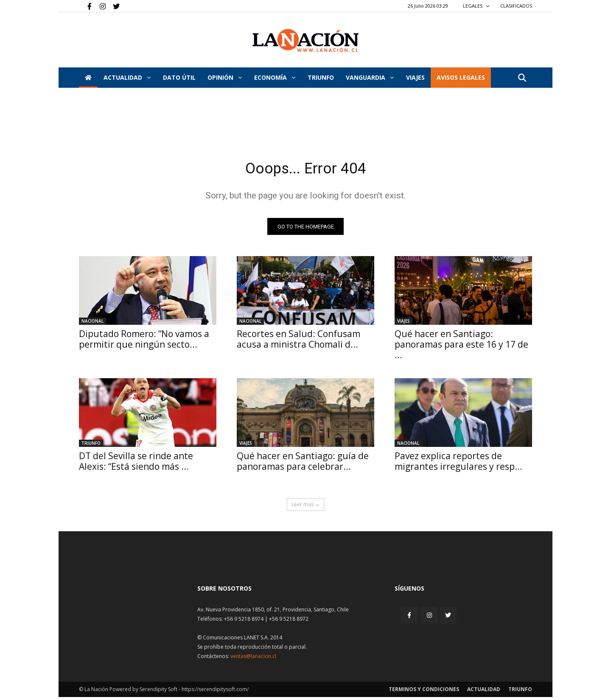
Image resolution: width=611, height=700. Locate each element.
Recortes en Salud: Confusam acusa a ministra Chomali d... (298, 342)
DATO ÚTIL (179, 77)
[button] (522, 78)
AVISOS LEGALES (461, 77)
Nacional (92, 324)
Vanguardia (370, 77)
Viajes (404, 324)
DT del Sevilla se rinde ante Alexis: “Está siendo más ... (136, 464)
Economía (275, 77)
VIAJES (415, 77)
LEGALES (476, 6)
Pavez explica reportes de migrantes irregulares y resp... (458, 464)
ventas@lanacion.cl (253, 659)
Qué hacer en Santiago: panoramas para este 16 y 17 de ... (461, 347)
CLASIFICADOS (516, 6)
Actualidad (127, 77)
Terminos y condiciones (424, 692)
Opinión (225, 77)
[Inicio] (88, 78)
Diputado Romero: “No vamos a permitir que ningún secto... (144, 342)
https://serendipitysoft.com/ (215, 692)
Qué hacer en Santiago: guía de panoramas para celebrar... (303, 464)
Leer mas (305, 507)
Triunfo (321, 77)
